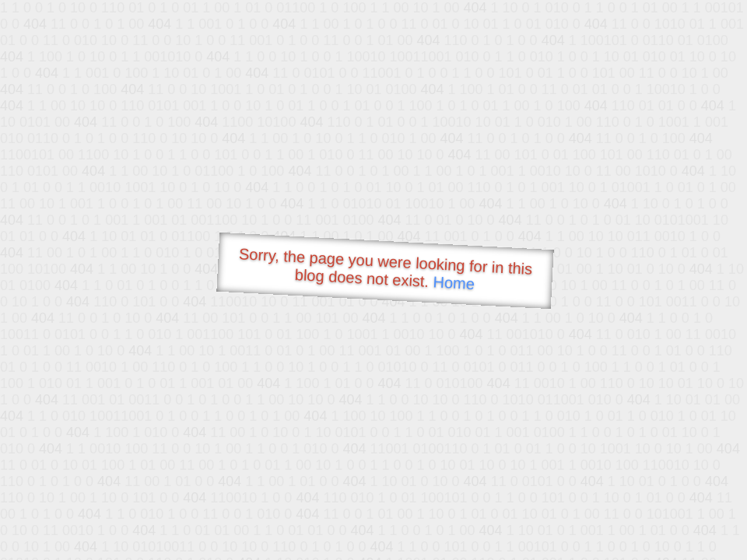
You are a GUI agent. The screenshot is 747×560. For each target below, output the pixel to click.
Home (454, 283)
